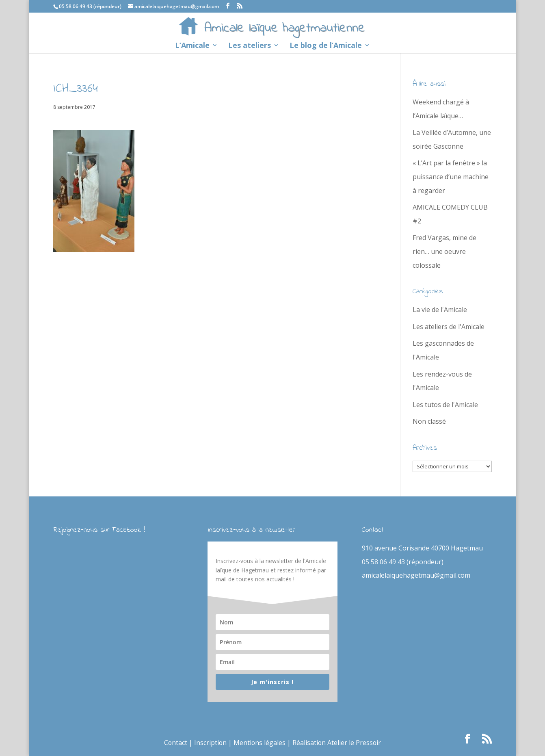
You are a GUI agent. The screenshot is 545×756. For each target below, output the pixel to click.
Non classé (429, 421)
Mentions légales (260, 743)
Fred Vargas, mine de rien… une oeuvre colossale (444, 251)
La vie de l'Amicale (440, 310)
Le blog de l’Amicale (326, 46)
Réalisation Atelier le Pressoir (337, 743)
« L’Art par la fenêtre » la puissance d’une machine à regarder (451, 177)
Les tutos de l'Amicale (445, 405)
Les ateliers (250, 46)
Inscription (210, 743)
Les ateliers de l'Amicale (449, 327)
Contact (175, 743)
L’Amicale (192, 46)
